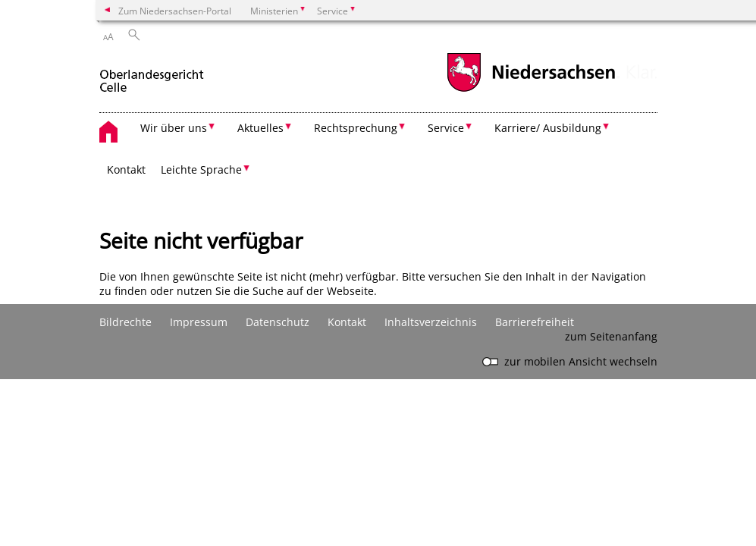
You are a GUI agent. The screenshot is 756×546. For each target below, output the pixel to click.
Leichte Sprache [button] (201, 169)
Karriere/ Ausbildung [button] (548, 128)
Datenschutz (278, 322)
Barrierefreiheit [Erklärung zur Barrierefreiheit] (535, 322)
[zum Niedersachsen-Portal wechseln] (531, 90)
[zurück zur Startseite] (152, 75)
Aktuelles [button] (260, 128)
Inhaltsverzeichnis (431, 322)
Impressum (199, 322)
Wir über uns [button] (174, 128)
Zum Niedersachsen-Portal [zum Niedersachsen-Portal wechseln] (175, 11)
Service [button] (446, 128)
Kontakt (126, 169)
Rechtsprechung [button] (356, 128)
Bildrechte (125, 322)
